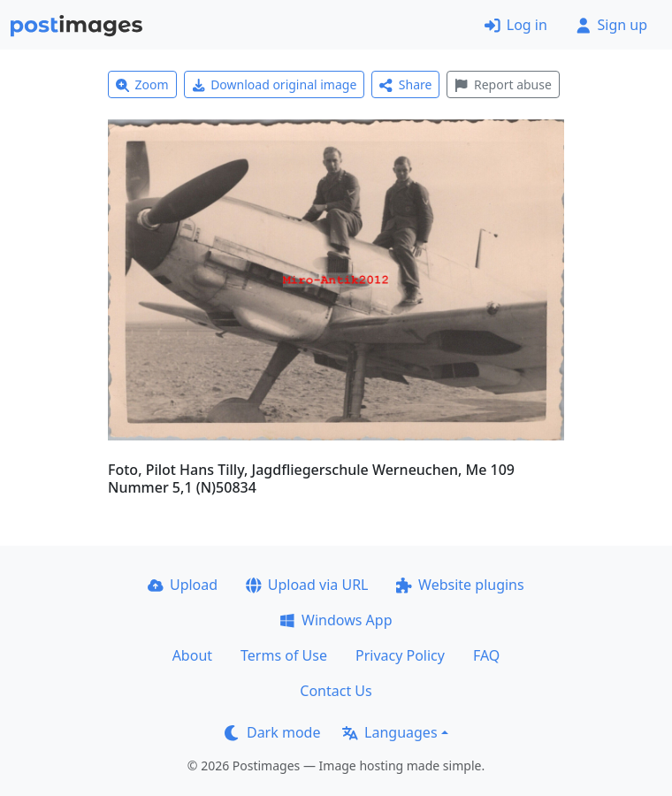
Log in (516, 25)
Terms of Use (284, 655)
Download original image (275, 84)
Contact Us (336, 691)
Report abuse (503, 84)
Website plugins (460, 585)
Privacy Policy (400, 655)
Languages (389, 732)
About (192, 655)
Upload (183, 585)
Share (405, 84)
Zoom (142, 84)
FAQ (486, 655)
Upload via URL (307, 585)
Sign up (611, 25)
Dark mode (272, 732)
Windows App (336, 620)
